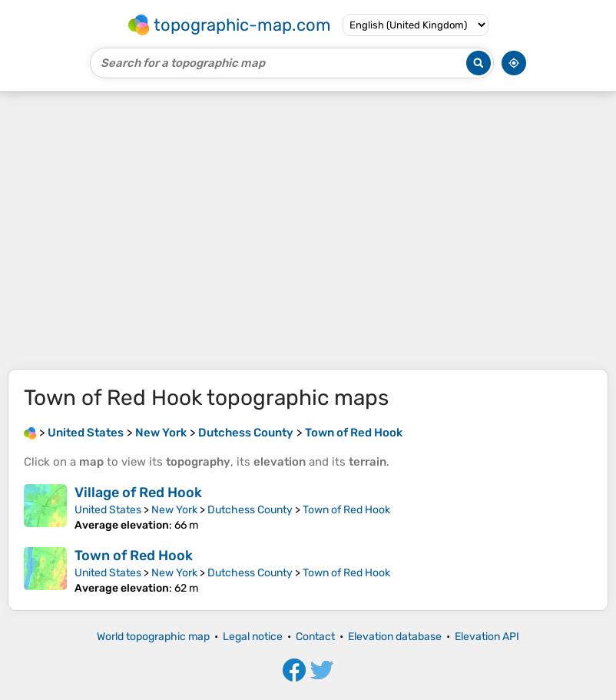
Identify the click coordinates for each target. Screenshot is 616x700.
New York (174, 510)
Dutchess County (250, 510)
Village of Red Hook (138, 493)
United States (108, 510)
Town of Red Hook (346, 510)
